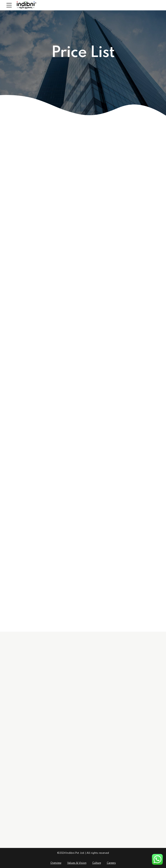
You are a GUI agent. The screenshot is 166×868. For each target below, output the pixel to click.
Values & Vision (77, 863)
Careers (111, 863)
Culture (97, 863)
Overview (56, 863)
